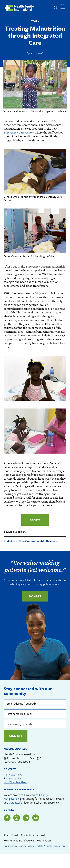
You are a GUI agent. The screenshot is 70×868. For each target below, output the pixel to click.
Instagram (17, 818)
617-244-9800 (14, 774)
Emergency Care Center (19, 132)
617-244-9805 (14, 778)
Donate (35, 520)
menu (63, 6)
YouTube (36, 818)
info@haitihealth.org (16, 782)
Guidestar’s (15, 802)
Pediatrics (11, 541)
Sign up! (16, 736)
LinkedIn (26, 818)
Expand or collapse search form (55, 8)
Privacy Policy (26, 846)
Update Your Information (50, 846)
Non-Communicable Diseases (38, 541)
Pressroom (10, 846)
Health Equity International (19, 8)
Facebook (7, 818)
